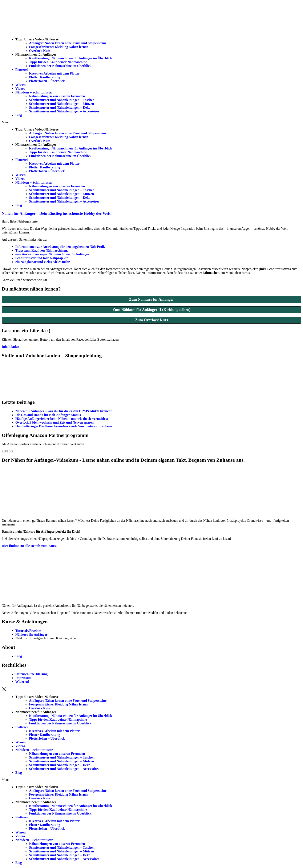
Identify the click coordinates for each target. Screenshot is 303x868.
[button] (151, 122)
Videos (20, 89)
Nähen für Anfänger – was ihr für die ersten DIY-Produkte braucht (64, 411)
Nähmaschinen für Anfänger (36, 54)
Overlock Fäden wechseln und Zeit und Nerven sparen (54, 422)
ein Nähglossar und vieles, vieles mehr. (43, 262)
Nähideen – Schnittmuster (34, 92)
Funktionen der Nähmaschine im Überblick (60, 66)
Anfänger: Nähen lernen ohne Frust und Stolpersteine (68, 43)
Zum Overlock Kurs (151, 320)
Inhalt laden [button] (10, 347)
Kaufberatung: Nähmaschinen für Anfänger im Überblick (71, 58)
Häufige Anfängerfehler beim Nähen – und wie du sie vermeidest (62, 419)
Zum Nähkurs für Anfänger (151, 299)
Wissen (21, 85)
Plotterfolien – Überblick (47, 81)
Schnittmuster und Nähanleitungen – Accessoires (64, 111)
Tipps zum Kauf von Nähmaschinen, (42, 250)
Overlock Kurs (40, 51)
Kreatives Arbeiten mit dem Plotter (54, 73)
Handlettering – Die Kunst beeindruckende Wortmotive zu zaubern (64, 426)
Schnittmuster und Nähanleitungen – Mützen (61, 104)
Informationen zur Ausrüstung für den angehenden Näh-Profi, (60, 247)
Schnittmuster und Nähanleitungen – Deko (60, 107)
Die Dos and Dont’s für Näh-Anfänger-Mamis (48, 415)
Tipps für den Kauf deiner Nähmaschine (58, 62)
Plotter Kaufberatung (45, 77)
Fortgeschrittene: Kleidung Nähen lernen (59, 47)
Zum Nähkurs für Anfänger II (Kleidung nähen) (151, 310)
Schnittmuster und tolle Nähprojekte (42, 258)
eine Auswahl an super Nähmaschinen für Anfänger (52, 254)
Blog (19, 115)
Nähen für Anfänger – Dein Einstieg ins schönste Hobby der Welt (56, 213)
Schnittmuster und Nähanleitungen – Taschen (62, 100)
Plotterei (21, 70)
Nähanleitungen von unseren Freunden (57, 96)
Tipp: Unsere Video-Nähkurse (37, 39)
